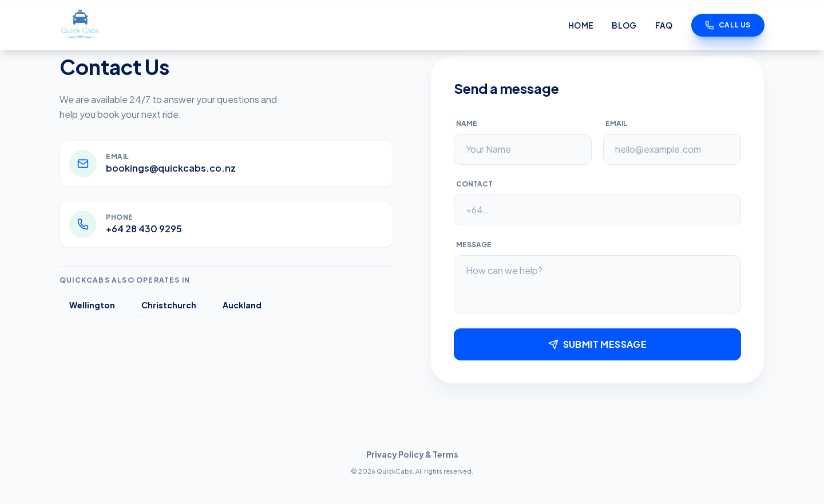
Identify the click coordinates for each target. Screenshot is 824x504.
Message (474, 245)
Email (616, 123)
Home (581, 25)
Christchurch (169, 305)
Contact (474, 184)
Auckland (242, 305)
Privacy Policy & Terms (412, 454)
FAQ (664, 25)
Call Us (728, 25)
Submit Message (598, 344)
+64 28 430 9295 (144, 229)
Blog (624, 25)
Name (467, 123)
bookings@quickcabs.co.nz (171, 168)
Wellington (92, 305)
